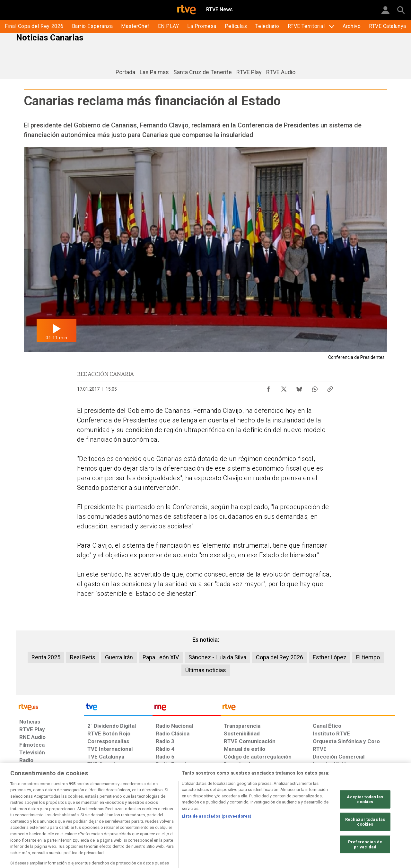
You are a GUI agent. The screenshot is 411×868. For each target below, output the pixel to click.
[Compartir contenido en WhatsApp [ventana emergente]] (315, 387)
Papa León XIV (161, 657)
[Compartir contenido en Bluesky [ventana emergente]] (299, 387)
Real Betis (83, 657)
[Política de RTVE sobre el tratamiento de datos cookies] (136, 819)
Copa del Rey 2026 (280, 657)
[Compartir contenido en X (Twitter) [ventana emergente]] (284, 387)
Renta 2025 (46, 657)
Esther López (330, 657)
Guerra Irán (119, 657)
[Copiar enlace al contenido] (330, 387)
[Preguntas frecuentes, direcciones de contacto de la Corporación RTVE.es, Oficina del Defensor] (316, 819)
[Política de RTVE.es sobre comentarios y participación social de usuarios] (367, 819)
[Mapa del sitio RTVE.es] (282, 819)
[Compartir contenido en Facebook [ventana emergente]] (268, 387)
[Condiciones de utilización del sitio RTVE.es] (29, 819)
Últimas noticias (206, 670)
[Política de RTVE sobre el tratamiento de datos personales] (78, 819)
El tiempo (368, 657)
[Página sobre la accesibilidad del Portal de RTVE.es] (244, 819)
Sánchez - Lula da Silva (217, 657)
